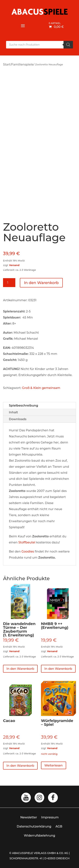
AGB (59, 826)
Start (7, 64)
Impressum (50, 817)
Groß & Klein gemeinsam (41, 388)
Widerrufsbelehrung (39, 836)
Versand (14, 265)
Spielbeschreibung (24, 406)
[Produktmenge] (9, 283)
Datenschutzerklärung (34, 826)
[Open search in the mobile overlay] (39, 45)
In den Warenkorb (41, 283)
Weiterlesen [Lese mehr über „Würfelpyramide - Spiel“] (54, 765)
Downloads (18, 419)
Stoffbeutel (27, 542)
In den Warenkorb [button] (20, 669)
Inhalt (13, 412)
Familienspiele (22, 64)
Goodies (28, 551)
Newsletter (29, 817)
